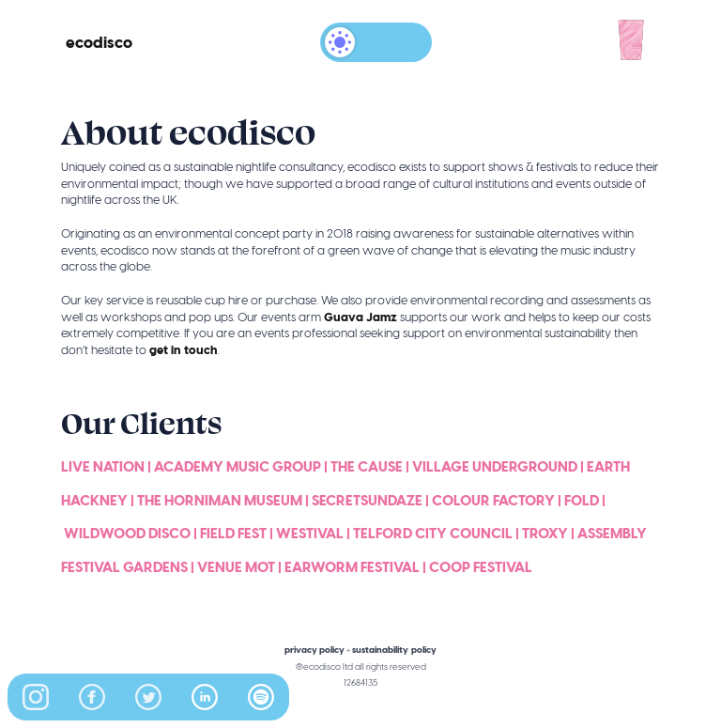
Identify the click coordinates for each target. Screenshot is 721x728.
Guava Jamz (360, 317)
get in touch (184, 350)
